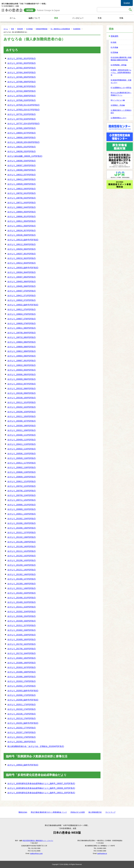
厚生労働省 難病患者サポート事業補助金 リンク (49, 812)
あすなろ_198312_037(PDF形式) (22, 175)
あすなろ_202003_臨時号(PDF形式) (23, 691)
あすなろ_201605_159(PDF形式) (22, 635)
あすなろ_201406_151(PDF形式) (22, 598)
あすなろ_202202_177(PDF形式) (22, 728)
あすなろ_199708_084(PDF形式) (22, 333)
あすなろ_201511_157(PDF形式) (22, 625)
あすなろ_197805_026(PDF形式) (22, 128)
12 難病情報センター (119, 118)
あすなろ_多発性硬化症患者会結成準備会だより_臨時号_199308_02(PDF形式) (41, 788)
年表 (100, 18)
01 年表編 (114, 47)
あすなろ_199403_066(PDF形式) (22, 282)
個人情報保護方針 (95, 812)
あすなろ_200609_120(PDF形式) (22, 477)
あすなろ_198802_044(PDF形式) (22, 207)
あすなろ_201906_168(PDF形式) (22, 672)
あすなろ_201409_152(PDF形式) (22, 602)
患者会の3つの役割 (78, 812)
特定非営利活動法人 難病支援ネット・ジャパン (38, 841)
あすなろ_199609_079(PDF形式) (22, 323)
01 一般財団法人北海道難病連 (60, 29)
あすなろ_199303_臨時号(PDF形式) (23, 268)
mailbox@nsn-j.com (36, 854)
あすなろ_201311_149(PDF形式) (22, 588)
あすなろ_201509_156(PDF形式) (22, 621)
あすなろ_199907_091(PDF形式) (22, 361)
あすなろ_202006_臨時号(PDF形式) (23, 700)
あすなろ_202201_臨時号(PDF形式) (23, 723)
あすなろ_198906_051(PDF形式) (22, 217)
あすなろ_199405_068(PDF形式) (22, 286)
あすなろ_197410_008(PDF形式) (22, 91)
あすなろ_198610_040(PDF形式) (22, 189)
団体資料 (20, 29)
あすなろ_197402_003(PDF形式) (22, 68)
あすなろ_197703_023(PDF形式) (22, 119)
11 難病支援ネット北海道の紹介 (121, 111)
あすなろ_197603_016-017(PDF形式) (24, 110)
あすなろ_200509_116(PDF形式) (22, 458)
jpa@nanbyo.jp (102, 854)
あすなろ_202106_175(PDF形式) (22, 714)
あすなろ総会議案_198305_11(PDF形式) (25, 156)
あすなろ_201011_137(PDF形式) (22, 533)
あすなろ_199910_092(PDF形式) (22, 365)
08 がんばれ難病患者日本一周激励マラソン (121, 94)
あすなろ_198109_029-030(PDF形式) (24, 142)
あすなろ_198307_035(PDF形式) (22, 165)
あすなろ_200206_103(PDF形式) (22, 412)
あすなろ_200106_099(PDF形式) (22, 393)
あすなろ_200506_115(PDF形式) (22, 454)
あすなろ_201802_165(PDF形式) (22, 658)
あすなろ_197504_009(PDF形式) (22, 96)
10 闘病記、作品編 (118, 105)
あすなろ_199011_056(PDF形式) (22, 226)
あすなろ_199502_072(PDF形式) (22, 300)
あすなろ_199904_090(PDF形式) (22, 356)
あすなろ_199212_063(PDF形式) (22, 263)
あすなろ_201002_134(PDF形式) (22, 519)
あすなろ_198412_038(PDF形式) (22, 179)
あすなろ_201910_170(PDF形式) (22, 681)
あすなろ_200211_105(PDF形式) (22, 416)
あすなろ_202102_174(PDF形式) (22, 709)
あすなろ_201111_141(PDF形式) (22, 551)
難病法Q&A (23, 812)
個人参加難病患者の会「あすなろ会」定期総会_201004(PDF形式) (36, 746)
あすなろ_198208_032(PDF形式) (22, 151)
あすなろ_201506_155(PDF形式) (22, 616)
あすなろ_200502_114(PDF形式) (22, 449)
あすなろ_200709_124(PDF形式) (22, 495)
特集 (121, 18)
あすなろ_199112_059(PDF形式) (22, 244)
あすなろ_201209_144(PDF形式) (22, 565)
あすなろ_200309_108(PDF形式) (22, 426)
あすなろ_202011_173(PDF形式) (22, 705)
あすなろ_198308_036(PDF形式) (22, 170)
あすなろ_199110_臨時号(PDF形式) (23, 240)
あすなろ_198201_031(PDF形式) (22, 147)
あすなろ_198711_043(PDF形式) (22, 203)
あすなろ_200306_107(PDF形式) (22, 421)
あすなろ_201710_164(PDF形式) (22, 653)
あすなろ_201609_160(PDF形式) (22, 640)
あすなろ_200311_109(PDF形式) (22, 430)
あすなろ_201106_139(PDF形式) (22, 542)
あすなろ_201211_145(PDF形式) (22, 570)
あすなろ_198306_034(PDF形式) (22, 161)
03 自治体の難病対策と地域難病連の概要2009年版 (121, 59)
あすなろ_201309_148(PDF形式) (22, 584)
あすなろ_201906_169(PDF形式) (22, 677)
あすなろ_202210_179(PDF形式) (22, 737)
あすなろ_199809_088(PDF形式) (22, 347)
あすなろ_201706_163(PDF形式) (22, 649)
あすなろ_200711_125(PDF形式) (22, 500)
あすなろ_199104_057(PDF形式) (22, 231)
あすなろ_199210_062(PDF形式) (22, 258)
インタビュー (78, 18)
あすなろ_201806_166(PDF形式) (22, 663)
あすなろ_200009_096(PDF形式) (22, 379)
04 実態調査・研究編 (119, 65)
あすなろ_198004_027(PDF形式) (22, 133)
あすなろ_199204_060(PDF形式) (22, 249)
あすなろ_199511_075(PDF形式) (22, 309)
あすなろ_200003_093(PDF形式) (22, 370)
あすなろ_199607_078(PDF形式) (22, 319)
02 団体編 (29, 29)
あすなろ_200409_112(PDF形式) (22, 440)
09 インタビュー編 (118, 100)
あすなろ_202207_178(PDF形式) (22, 732)
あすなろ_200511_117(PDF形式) (22, 463)
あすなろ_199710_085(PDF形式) (22, 337)
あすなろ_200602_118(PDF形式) (22, 467)
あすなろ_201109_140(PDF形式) (22, 547)
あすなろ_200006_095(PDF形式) (22, 375)
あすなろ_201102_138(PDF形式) (22, 537)
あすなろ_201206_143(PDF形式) (22, 560)
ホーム (13, 18)
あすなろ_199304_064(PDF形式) (22, 272)
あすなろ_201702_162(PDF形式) (22, 644)
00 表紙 (113, 42)
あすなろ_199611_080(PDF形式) (22, 328)
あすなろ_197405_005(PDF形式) (22, 77)
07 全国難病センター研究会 (121, 88)
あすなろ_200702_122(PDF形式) (22, 486)
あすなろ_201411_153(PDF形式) (22, 607)
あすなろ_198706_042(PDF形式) (22, 198)
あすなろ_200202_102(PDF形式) (22, 407)
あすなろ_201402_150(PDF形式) (22, 593)
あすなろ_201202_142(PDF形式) (22, 556)
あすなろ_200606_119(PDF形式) (22, 472)
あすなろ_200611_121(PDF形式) (22, 481)
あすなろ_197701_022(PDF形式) (22, 114)
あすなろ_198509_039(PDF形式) (22, 184)
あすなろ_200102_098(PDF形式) (22, 389)
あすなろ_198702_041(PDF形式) (22, 193)
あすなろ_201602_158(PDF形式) (22, 630)
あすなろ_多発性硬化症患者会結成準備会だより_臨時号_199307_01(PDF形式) (41, 783)
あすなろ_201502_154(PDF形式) (22, 612)
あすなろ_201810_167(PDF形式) (22, 667)
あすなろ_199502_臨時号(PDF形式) (23, 305)
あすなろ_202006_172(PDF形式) (22, 695)
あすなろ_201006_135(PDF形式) (22, 523)
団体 (56, 18)
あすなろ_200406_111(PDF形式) (22, 435)
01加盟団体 (77, 29)
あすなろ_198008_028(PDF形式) (22, 138)
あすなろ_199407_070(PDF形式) (22, 291)
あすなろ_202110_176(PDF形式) (22, 718)
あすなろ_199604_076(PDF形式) (22, 314)
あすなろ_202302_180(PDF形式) (22, 742)
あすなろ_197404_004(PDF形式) (22, 73)
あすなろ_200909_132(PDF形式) (22, 509)
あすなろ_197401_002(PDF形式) (22, 63)
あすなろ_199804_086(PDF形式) (22, 342)
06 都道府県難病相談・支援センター (121, 81)
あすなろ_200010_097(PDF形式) (22, 384)
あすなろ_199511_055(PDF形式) (22, 221)
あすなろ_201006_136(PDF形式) (22, 528)
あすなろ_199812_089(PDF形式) (22, 351)
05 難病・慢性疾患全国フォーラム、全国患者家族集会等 (121, 72)
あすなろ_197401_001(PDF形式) (22, 59)
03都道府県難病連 (42, 29)
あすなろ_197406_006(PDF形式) (22, 82)
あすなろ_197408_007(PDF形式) (22, 86)
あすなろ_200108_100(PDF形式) (22, 398)
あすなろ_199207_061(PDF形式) (22, 254)
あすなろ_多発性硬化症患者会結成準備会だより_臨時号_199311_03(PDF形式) (41, 793)
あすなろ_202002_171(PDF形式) (22, 686)
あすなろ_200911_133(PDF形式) (22, 514)
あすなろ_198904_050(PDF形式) (22, 212)
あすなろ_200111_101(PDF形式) (22, 402)
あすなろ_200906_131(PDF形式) (22, 505)
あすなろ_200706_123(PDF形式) (22, 491)
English (127, 3)
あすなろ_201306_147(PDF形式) (22, 579)
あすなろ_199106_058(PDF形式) (22, 235)
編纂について (34, 18)
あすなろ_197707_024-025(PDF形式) (24, 124)
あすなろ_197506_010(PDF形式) (22, 100)
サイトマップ (110, 812)
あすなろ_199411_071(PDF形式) (22, 296)
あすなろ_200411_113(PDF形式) (22, 444)
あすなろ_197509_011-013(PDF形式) (24, 105)
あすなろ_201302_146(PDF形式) (22, 574)
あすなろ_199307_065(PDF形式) (22, 277)
